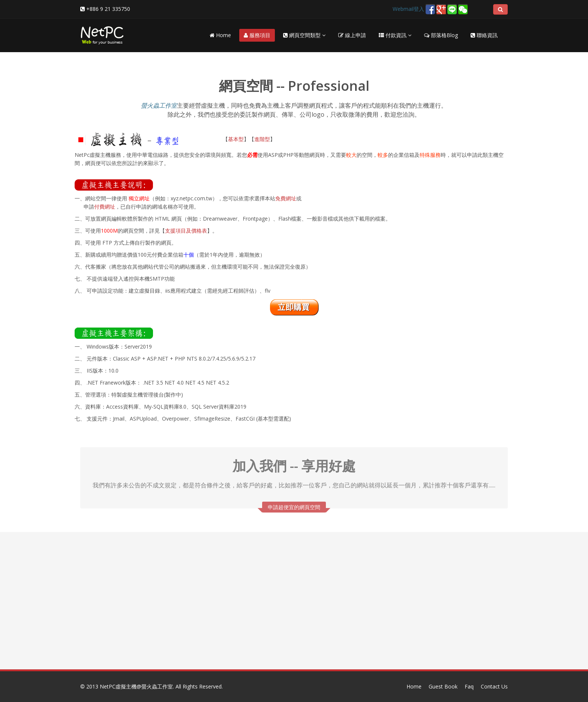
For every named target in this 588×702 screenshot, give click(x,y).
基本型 (236, 139)
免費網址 (286, 198)
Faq (469, 686)
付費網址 (105, 207)
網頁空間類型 (304, 35)
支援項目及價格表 (186, 231)
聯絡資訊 (484, 35)
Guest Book (443, 686)
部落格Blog (441, 35)
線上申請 (352, 35)
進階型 (262, 139)
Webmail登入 (408, 9)
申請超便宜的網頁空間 (294, 505)
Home (220, 35)
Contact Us (494, 686)
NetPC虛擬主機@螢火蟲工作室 (136, 686)
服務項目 (257, 35)
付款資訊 (395, 35)
